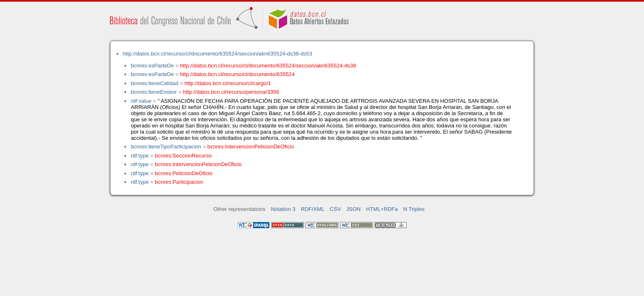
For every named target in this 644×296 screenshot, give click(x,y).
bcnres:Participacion (179, 182)
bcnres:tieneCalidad (154, 83)
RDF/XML (313, 209)
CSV (335, 209)
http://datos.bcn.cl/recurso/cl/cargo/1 (228, 83)
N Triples (414, 209)
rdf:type (140, 156)
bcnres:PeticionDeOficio (184, 173)
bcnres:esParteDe (152, 66)
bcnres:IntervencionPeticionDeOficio (251, 147)
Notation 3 (283, 209)
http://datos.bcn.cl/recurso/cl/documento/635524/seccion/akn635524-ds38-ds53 (217, 54)
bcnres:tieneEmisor (154, 92)
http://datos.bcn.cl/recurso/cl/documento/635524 (237, 74)
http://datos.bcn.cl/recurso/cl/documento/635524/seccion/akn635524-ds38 (268, 66)
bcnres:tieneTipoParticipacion (166, 147)
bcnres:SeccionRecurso (183, 156)
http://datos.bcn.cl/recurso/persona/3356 (231, 92)
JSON (353, 209)
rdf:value (141, 101)
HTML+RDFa (382, 209)
